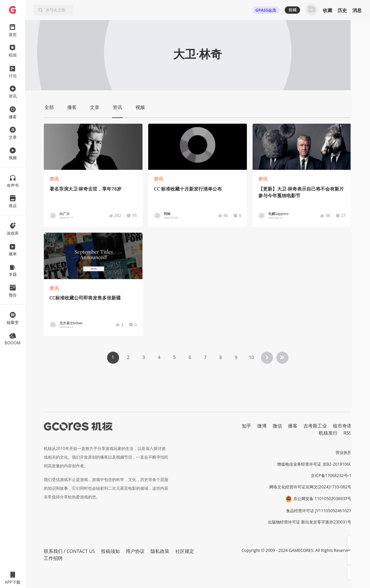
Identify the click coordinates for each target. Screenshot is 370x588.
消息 (357, 10)
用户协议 (135, 551)
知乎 (247, 426)
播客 (293, 426)
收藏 (328, 10)
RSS (348, 433)
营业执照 (344, 452)
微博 (262, 426)
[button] (354, 543)
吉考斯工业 (315, 426)
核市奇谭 (342, 426)
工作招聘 (53, 558)
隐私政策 (160, 551)
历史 (342, 10)
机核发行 (328, 433)
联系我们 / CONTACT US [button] (69, 551)
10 (251, 357)
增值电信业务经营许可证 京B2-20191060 (314, 464)
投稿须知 (110, 551)
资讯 (54, 179)
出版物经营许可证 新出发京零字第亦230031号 (310, 522)
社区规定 (185, 551)
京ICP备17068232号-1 (331, 476)
